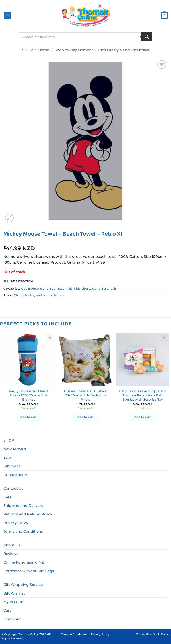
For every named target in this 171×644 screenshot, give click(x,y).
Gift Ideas (12, 466)
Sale (7, 457)
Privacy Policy (16, 523)
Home (44, 50)
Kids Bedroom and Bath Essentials (47, 289)
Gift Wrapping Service (23, 585)
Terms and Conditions (23, 531)
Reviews (11, 554)
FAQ (7, 497)
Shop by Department (74, 50)
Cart (7, 610)
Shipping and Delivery (23, 506)
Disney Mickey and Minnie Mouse (39, 295)
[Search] (147, 37)
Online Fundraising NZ (24, 562)
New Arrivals (15, 449)
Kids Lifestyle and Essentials (123, 50)
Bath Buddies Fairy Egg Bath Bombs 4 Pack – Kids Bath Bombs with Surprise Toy (142, 395)
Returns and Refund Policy (28, 514)
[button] (7, 16)
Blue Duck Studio (157, 634)
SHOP (28, 50)
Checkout (12, 619)
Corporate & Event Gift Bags (29, 571)
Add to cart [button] (28, 417)
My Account (14, 602)
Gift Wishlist (14, 593)
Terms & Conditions (74, 634)
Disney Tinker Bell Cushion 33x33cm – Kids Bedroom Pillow (86, 395)
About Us (12, 545)
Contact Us (13, 488)
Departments (16, 475)
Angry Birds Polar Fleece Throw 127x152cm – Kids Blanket (29, 395)
